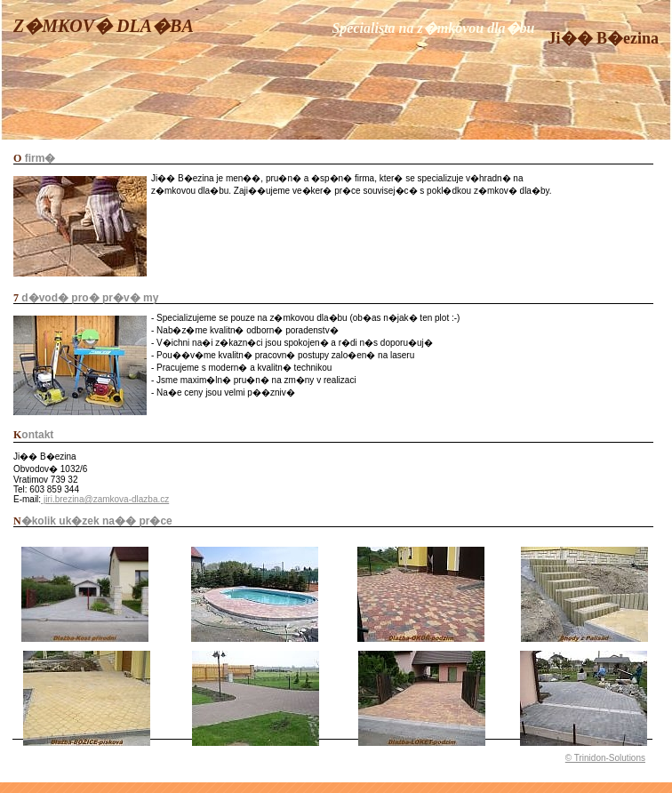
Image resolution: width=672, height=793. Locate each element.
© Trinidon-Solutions (605, 758)
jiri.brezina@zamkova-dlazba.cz (105, 499)
